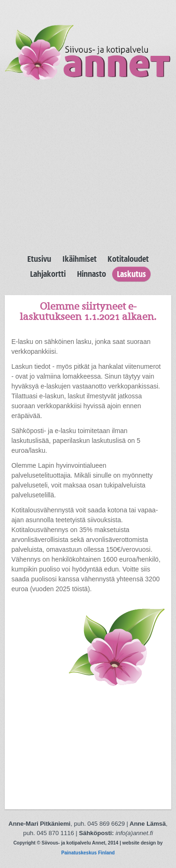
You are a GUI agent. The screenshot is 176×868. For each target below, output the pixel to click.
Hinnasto (92, 274)
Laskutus (131, 274)
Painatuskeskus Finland (88, 853)
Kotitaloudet (128, 259)
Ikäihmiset (80, 259)
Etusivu (39, 259)
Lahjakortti (48, 274)
